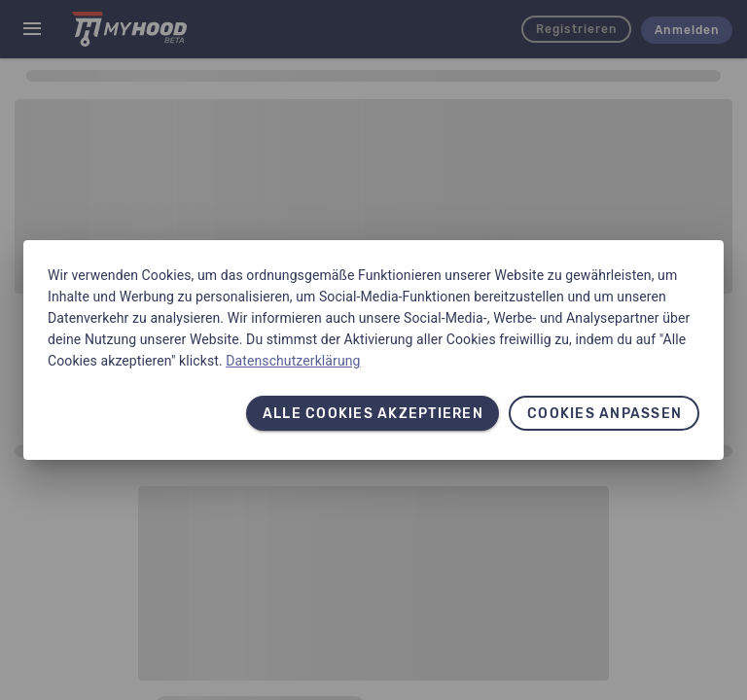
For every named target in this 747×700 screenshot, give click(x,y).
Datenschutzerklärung (293, 361)
